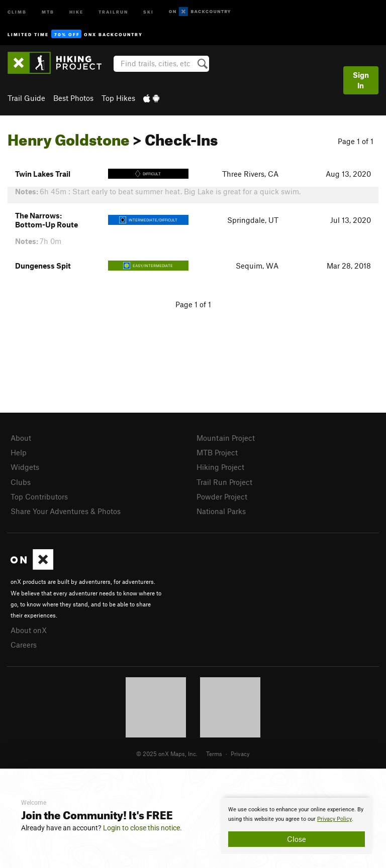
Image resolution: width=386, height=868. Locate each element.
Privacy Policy (334, 819)
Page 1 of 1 (356, 141)
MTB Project (217, 452)
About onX (29, 630)
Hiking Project (220, 467)
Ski (149, 11)
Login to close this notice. (142, 828)
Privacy (240, 754)
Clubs (21, 482)
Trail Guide (26, 98)
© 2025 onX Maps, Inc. (167, 754)
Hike (76, 11)
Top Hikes (118, 98)
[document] (297, 826)
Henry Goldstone (69, 137)
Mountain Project (226, 438)
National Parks (221, 511)
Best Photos (73, 98)
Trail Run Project (224, 482)
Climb (17, 11)
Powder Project (222, 497)
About (21, 438)
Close (297, 839)
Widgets (25, 467)
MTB (48, 11)
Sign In (361, 80)
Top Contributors (39, 497)
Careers (24, 645)
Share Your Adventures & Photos (66, 511)
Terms (214, 754)
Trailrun (113, 11)
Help (19, 452)
